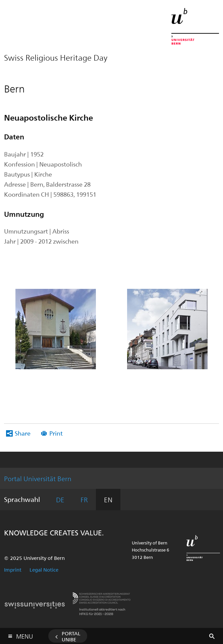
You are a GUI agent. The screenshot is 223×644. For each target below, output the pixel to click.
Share (23, 433)
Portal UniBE (71, 636)
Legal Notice (44, 570)
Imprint (13, 570)
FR (84, 499)
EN (108, 499)
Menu (24, 635)
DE (60, 499)
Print (56, 433)
